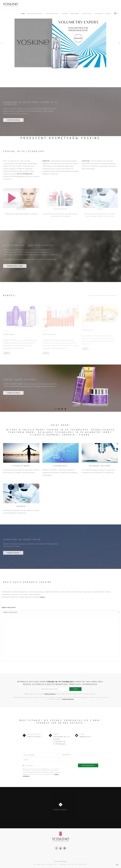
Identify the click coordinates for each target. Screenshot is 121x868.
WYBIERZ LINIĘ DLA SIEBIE (15, 266)
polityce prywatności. (68, 699)
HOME (23, 14)
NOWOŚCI (65, 14)
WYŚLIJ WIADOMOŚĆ (88, 765)
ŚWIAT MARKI (75, 14)
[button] (3, 43)
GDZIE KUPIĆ (99, 14)
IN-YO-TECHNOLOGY (53, 14)
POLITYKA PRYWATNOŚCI (60, 862)
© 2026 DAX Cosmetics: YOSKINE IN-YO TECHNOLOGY (60, 864)
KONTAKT (108, 14)
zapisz (75, 689)
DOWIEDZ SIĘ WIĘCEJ (13, 120)
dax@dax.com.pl (85, 737)
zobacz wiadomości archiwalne (103, 296)
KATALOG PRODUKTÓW (35, 14)
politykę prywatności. (50, 694)
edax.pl (42, 597)
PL (118, 14)
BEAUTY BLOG (87, 14)
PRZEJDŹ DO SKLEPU (13, 553)
